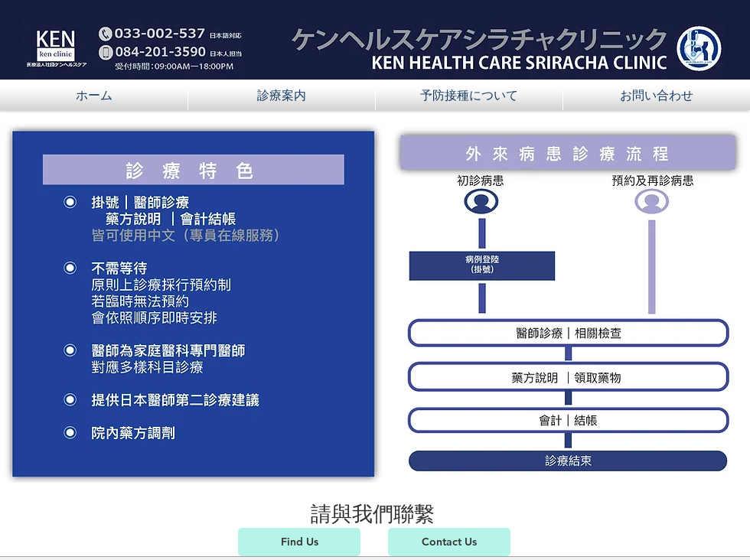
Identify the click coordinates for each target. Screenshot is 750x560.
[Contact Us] (449, 542)
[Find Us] (299, 542)
